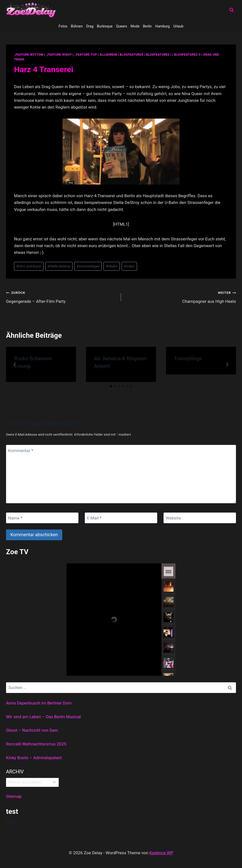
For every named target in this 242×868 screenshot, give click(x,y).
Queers (121, 26)
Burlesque (105, 26)
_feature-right (59, 55)
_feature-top (86, 55)
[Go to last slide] (15, 364)
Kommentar (21, 450)
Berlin (147, 26)
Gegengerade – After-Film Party (61, 296)
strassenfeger (88, 266)
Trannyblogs (188, 358)
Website (173, 518)
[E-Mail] (121, 518)
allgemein (108, 55)
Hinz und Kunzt (29, 266)
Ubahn (112, 266)
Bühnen (77, 26)
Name (15, 518)
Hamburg (162, 26)
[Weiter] (227, 364)
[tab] (111, 386)
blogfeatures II (187, 55)
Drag (90, 26)
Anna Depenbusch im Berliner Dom (39, 703)
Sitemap (14, 796)
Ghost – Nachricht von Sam (32, 730)
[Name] (42, 518)
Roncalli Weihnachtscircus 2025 (36, 744)
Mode (135, 26)
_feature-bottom (29, 55)
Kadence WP (161, 853)
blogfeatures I (159, 55)
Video (129, 266)
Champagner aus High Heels (181, 296)
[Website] (200, 518)
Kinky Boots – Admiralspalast (34, 758)
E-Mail (94, 518)
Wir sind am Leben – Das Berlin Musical (43, 717)
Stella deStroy (59, 266)
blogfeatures (131, 55)
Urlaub (178, 26)
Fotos (63, 26)
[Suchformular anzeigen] (231, 10)
